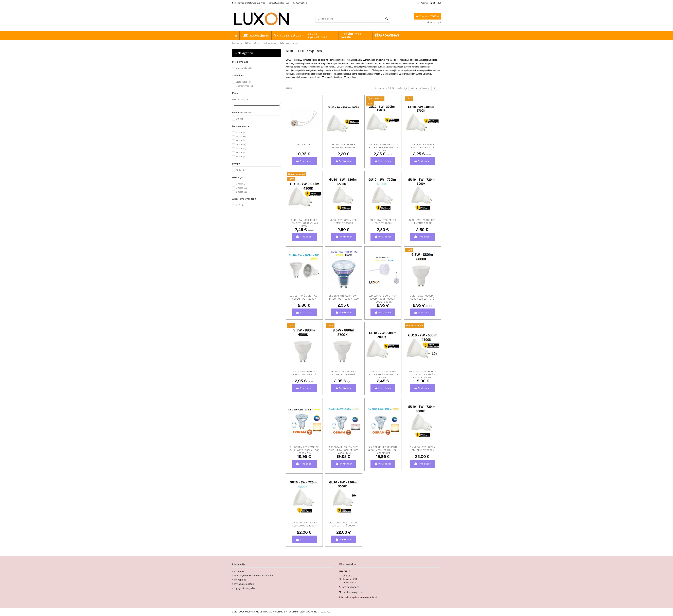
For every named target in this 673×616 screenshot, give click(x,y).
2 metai (241, 184)
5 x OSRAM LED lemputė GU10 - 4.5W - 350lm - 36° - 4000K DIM (343, 450)
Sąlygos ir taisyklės (245, 588)
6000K (241, 153)
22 (436, 88)
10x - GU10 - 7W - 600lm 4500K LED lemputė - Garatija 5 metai (422, 374)
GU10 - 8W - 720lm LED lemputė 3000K (422, 221)
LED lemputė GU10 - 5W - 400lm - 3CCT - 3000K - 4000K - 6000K (383, 299)
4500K (241, 149)
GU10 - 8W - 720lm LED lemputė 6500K (343, 221)
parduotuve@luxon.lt (354, 592)
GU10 (240, 119)
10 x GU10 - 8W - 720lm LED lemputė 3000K (343, 524)
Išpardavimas (244, 86)
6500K (241, 157)
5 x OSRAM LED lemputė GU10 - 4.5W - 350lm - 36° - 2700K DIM (383, 450)
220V (240, 170)
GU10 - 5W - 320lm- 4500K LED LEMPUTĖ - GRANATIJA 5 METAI (383, 147)
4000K (241, 144)
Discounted (243, 82)
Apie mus (239, 571)
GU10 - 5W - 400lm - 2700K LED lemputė (422, 146)
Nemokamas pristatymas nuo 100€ (249, 3)
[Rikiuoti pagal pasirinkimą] (420, 88)
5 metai (241, 192)
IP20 (240, 205)
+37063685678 (299, 3)
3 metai (241, 188)
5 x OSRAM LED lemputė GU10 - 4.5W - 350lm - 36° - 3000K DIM (304, 450)
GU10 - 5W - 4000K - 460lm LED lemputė (343, 146)
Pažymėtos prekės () (429, 3)
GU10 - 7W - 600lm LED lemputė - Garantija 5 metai (304, 223)
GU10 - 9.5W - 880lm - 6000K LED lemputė (422, 297)
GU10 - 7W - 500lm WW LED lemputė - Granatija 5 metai (383, 374)
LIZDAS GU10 (304, 144)
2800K (241, 137)
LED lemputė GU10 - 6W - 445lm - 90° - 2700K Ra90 (344, 297)
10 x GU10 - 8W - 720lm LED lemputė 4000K (304, 524)
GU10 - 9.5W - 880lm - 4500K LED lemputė (304, 373)
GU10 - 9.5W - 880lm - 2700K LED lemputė (344, 373)
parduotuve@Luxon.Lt (279, 3)
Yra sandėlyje (245, 68)
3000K (241, 140)
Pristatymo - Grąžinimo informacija (253, 576)
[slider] (233, 105)
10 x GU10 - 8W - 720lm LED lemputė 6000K (422, 449)
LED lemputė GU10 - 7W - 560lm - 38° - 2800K (304, 297)
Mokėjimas (240, 580)
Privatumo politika (244, 584)
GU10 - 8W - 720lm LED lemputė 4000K (383, 221)
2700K (241, 133)
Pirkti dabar (304, 161)
